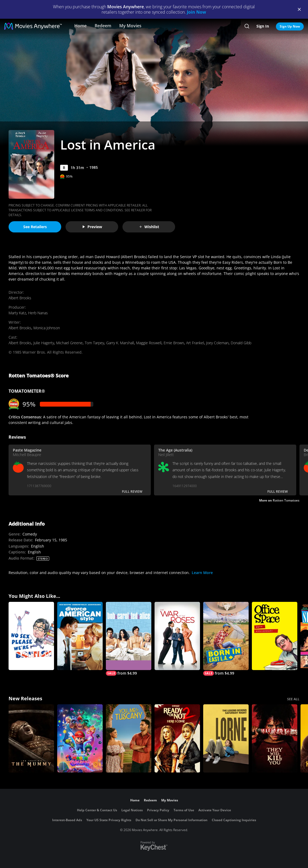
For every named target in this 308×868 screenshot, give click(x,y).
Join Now (197, 12)
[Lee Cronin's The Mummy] (31, 738)
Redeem (103, 26)
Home (80, 26)
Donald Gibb (241, 343)
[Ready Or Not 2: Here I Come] (177, 738)
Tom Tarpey (94, 343)
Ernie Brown (174, 343)
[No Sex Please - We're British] (31, 636)
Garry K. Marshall (120, 343)
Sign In (263, 26)
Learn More (202, 573)
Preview (92, 227)
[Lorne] (226, 738)
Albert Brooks (20, 298)
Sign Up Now (290, 26)
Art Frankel (195, 343)
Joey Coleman (217, 343)
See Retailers (35, 227)
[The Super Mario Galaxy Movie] (80, 738)
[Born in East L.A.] (226, 639)
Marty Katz (17, 313)
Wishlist (149, 227)
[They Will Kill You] (275, 738)
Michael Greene (69, 343)
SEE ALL (293, 699)
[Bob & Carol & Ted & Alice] (129, 639)
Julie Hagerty (44, 343)
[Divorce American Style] (80, 636)
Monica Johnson (47, 328)
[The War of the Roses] (177, 636)
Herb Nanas (38, 313)
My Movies (130, 26)
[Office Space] (275, 636)
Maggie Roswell (149, 343)
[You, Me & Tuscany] (129, 738)
